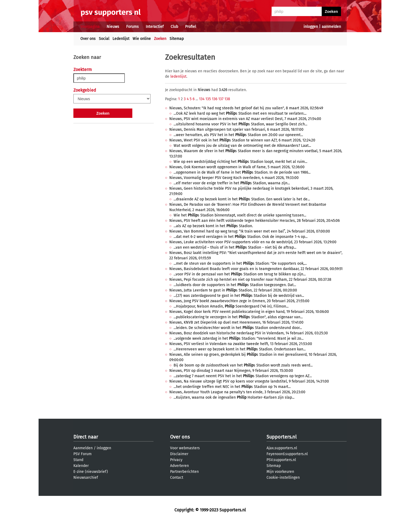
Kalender (81, 466)
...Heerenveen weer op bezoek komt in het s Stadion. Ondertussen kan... (240, 349)
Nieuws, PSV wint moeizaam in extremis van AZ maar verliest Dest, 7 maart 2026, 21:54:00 (245, 119)
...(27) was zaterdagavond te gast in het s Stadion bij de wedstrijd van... (239, 296)
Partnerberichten (184, 472)
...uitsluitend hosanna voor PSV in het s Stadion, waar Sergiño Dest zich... (240, 124)
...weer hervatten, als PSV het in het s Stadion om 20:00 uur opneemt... (238, 135)
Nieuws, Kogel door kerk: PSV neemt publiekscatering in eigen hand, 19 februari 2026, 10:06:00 (249, 312)
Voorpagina (90, 27)
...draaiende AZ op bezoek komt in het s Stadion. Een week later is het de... (242, 199)
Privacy (176, 460)
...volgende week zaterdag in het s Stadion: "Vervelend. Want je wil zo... (239, 338)
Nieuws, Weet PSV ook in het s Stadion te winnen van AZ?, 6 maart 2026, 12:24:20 (242, 140)
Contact (177, 478)
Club (174, 27)
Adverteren (179, 466)
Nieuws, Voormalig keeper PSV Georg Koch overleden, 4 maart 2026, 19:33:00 (234, 178)
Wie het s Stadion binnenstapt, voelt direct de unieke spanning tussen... (240, 215)
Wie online (142, 39)
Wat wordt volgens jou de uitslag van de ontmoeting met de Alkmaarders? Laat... (242, 146)
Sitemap (177, 39)
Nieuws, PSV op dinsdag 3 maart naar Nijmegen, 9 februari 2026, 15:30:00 (231, 371)
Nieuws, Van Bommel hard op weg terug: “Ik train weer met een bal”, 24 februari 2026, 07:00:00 (250, 231)
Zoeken (160, 39)
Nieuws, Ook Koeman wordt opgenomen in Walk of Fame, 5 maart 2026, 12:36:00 (237, 167)
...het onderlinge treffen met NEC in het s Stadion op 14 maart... (232, 387)
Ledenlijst (121, 39)
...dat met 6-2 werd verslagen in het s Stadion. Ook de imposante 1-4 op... (241, 237)
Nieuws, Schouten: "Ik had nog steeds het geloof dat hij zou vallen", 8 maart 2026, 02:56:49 (246, 108)
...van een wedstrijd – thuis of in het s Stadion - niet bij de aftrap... (235, 247)
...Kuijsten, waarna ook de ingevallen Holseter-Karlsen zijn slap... (234, 397)
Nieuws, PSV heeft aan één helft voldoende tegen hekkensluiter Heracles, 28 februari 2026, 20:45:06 (254, 221)
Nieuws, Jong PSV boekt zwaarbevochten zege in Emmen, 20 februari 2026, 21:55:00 (239, 301)
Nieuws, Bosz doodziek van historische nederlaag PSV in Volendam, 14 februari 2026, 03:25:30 (249, 333)
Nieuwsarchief (86, 478)
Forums (132, 27)
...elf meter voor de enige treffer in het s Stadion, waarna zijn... (232, 183)
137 (221, 99)
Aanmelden (83, 448)
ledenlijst (178, 76)
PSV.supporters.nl (281, 460)
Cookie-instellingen (283, 478)
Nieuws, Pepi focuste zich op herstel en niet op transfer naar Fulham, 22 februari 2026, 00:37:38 (250, 280)
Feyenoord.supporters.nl (287, 454)
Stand (78, 460)
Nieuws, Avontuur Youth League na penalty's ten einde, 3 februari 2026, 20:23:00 (237, 392)
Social (104, 39)
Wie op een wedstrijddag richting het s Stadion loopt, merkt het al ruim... (240, 162)
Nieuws (113, 27)
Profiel (191, 27)
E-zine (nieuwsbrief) (91, 472)
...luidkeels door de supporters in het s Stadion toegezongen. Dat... (235, 285)
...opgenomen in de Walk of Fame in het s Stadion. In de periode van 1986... (242, 172)
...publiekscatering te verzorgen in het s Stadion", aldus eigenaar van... (238, 317)
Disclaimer (179, 454)
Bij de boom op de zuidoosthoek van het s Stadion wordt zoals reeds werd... (243, 365)
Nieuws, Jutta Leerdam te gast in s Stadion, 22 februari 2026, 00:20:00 (233, 290)
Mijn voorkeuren (280, 472)
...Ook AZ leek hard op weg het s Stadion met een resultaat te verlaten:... (240, 113)
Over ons (88, 39)
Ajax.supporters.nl (282, 448)
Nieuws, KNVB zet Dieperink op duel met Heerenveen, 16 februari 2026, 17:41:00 (236, 322)
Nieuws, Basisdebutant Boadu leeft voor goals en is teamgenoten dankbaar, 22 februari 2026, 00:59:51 (256, 269)
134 (202, 99)
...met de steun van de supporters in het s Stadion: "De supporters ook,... (240, 263)
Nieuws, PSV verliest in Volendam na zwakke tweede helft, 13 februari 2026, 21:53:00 (241, 344)
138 (227, 99)
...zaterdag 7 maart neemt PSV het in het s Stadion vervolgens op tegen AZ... (243, 376)
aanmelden (331, 27)
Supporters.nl (282, 437)
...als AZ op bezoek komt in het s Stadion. (213, 226)
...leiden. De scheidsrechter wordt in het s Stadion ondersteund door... (238, 328)
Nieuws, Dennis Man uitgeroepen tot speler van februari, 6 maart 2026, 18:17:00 (236, 130)
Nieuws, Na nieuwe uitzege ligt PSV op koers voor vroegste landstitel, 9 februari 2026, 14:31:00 (249, 381)
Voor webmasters (185, 448)
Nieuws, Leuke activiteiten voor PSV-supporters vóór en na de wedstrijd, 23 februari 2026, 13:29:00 (253, 242)
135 (208, 99)
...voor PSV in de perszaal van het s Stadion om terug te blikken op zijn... (240, 274)
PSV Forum (82, 454)
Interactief (155, 27)
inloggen (311, 27)
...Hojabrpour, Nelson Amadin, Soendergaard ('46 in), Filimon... (231, 306)
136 (215, 99)
